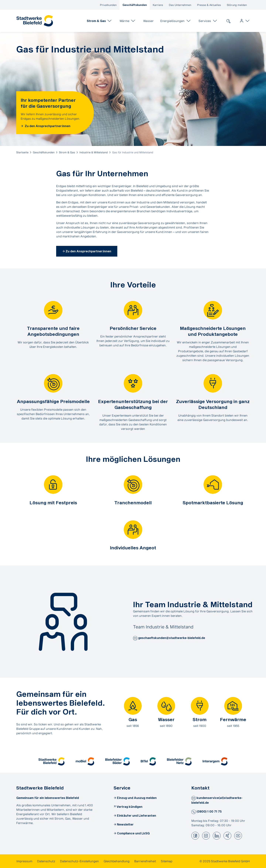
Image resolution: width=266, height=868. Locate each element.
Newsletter (125, 824)
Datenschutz (46, 861)
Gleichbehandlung (117, 861)
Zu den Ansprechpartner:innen (47, 126)
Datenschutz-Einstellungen (79, 861)
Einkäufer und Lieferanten (137, 815)
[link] (35, 21)
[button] (135, 638)
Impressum (24, 861)
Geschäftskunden (135, 5)
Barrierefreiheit (145, 861)
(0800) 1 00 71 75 (207, 811)
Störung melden (237, 5)
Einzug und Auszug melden (137, 798)
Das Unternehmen (180, 5)
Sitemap (167, 861)
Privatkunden (108, 5)
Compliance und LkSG (133, 833)
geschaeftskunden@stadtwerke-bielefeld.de (169, 638)
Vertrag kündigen (129, 807)
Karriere (158, 5)
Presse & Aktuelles (209, 5)
